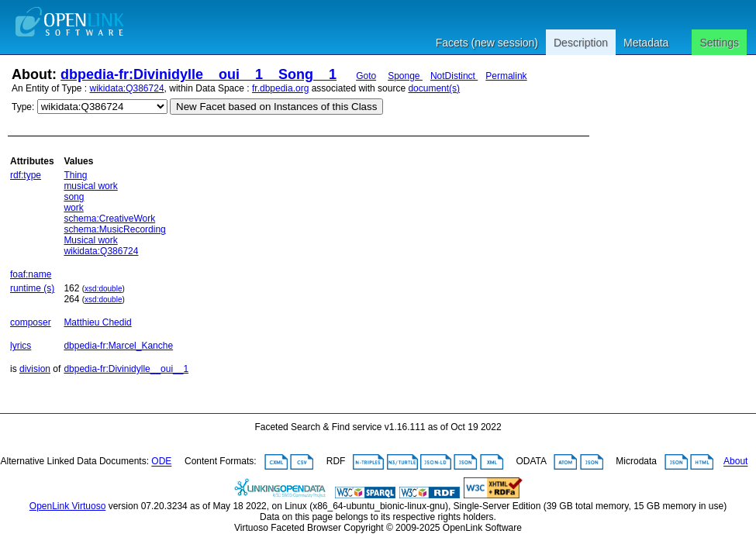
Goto (366, 76)
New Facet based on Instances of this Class (276, 107)
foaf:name (31, 274)
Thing (75, 175)
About (735, 462)
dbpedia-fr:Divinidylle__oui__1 (126, 369)
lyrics (21, 346)
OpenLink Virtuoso (68, 506)
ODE (161, 462)
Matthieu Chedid (97, 322)
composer (31, 322)
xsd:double (103, 289)
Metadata (646, 43)
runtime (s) (32, 288)
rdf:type (26, 175)
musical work (90, 186)
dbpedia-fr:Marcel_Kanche (118, 346)
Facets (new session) (487, 43)
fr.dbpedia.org (280, 88)
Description (581, 43)
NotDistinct (454, 76)
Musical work (90, 240)
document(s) (434, 88)
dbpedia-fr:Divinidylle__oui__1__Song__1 (198, 74)
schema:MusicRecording (114, 229)
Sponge (405, 76)
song (74, 197)
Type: (23, 107)
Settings (719, 43)
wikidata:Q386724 (127, 88)
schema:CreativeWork (109, 219)
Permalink (506, 76)
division (35, 369)
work (73, 208)
